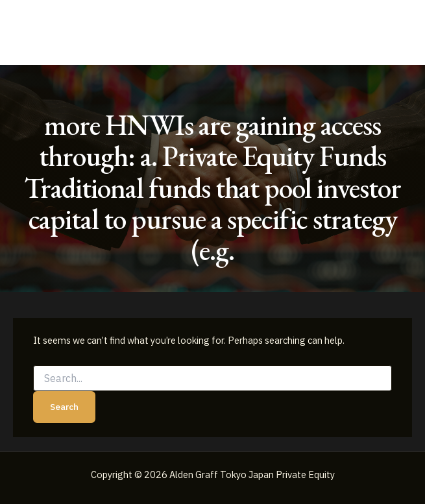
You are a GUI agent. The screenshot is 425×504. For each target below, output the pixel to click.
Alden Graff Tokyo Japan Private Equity (150, 32)
